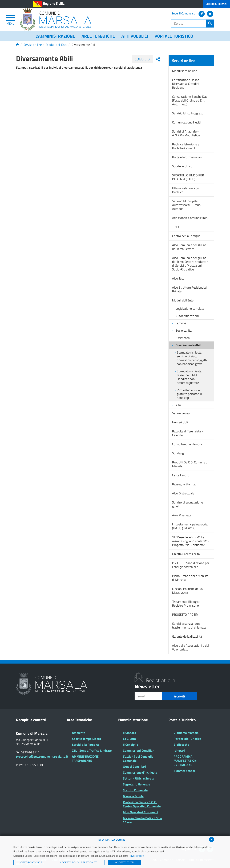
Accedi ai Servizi (216, 4)
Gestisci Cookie (31, 862)
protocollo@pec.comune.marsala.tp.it (42, 757)
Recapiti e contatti (31, 720)
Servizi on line (33, 45)
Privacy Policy (136, 856)
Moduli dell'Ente (57, 45)
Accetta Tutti (125, 862)
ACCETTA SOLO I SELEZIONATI (79, 862)
